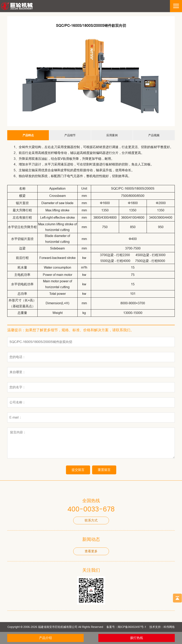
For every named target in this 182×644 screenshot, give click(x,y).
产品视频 (154, 135)
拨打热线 (137, 638)
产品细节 (70, 135)
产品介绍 (45, 638)
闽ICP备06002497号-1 (132, 627)
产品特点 (28, 135)
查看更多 (91, 551)
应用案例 (112, 135)
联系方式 (91, 520)
